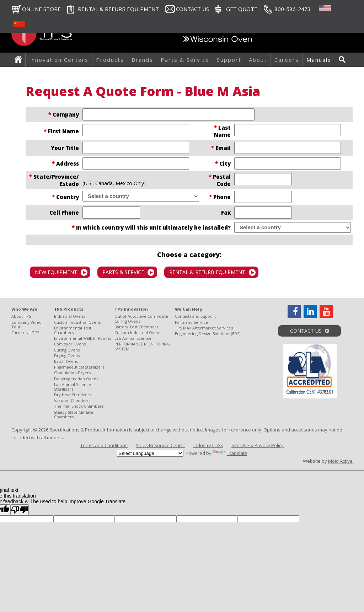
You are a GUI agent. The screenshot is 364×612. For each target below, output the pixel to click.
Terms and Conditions (104, 445)
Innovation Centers (59, 60)
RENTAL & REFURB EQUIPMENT (118, 9)
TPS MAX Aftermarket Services (204, 328)
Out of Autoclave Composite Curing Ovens (141, 318)
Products (110, 60)
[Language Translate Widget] (150, 453)
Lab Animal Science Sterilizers (73, 387)
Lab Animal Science (133, 338)
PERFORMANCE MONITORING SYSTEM (142, 346)
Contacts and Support (195, 316)
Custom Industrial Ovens (77, 322)
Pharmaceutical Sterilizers (79, 367)
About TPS (21, 316)
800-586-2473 (293, 9)
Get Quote (242, 9)
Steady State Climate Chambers (74, 414)
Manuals (319, 60)
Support (229, 60)
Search (344, 60)
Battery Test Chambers (136, 327)
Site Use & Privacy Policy (258, 445)
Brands (142, 60)
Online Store (41, 9)
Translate (230, 453)
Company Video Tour (26, 324)
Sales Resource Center (160, 445)
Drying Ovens (67, 356)
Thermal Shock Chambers (79, 406)
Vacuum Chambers (72, 400)
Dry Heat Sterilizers (73, 395)
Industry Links (208, 445)
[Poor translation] (20, 510)
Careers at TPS (25, 332)
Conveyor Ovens (70, 344)
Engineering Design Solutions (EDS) (208, 334)
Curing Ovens (67, 350)
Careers (287, 60)
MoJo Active (340, 461)
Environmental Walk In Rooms (82, 338)
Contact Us (192, 9)
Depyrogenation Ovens (76, 379)
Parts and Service (191, 322)
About (258, 60)
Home (20, 60)
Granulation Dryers (72, 373)
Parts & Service (185, 60)
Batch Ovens (66, 361)
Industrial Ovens (69, 316)
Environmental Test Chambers (73, 330)
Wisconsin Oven (218, 41)
